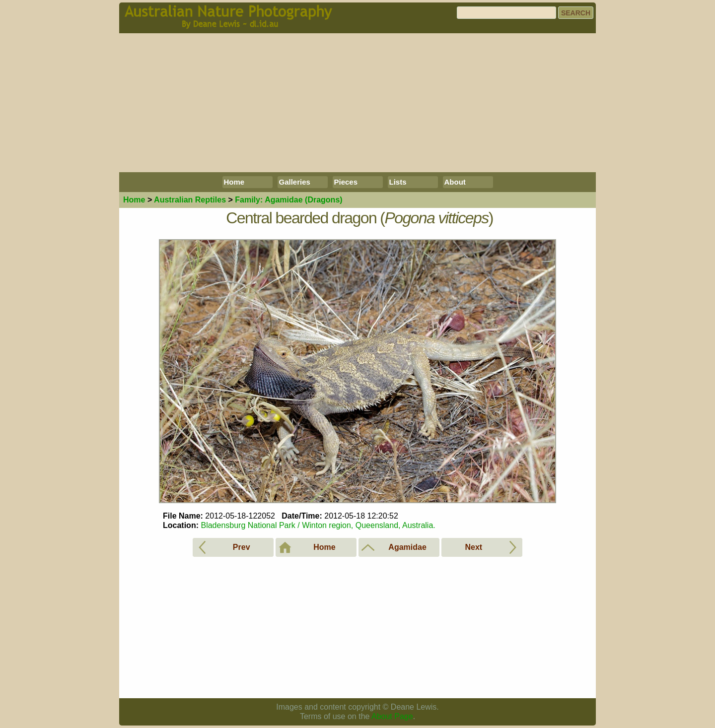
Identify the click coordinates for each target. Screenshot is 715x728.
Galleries (295, 182)
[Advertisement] (357, 103)
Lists (398, 182)
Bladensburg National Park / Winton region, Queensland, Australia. (318, 525)
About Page (392, 716)
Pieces (346, 182)
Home (234, 182)
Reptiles (190, 200)
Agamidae (288, 200)
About (455, 182)
